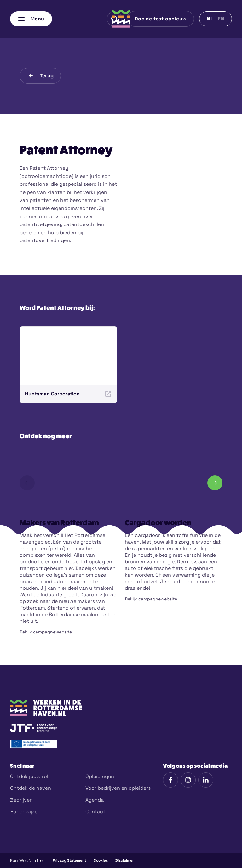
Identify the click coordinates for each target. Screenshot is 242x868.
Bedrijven (21, 800)
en (221, 19)
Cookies (101, 860)
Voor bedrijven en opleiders (118, 788)
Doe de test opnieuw (161, 19)
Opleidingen (100, 776)
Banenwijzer (25, 812)
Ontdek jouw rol (29, 776)
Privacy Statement (69, 860)
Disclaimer (125, 860)
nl (210, 19)
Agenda (95, 800)
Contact (95, 812)
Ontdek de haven (31, 788)
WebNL (26, 860)
